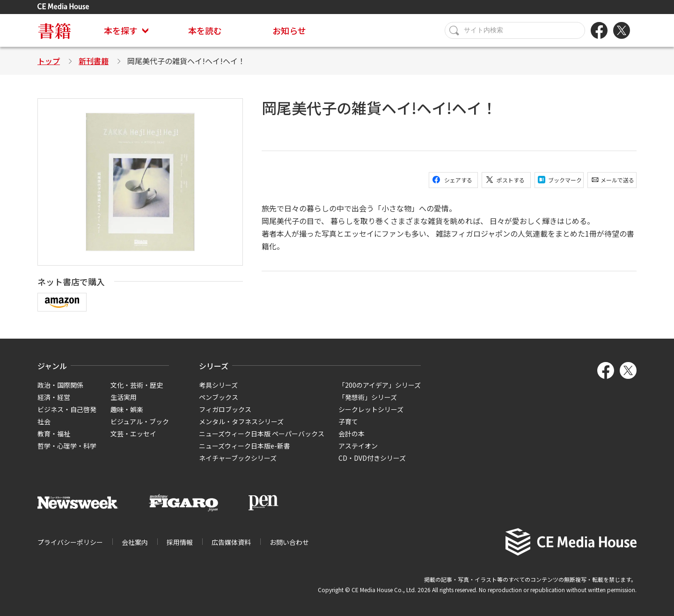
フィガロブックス (225, 409)
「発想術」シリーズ (368, 397)
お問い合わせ (289, 542)
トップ (49, 61)
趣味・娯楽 (127, 409)
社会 (44, 421)
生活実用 (124, 397)
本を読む (205, 30)
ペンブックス (219, 397)
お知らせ (289, 30)
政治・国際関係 (60, 385)
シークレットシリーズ (371, 409)
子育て (348, 421)
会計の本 (352, 434)
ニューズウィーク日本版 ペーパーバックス (262, 434)
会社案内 (135, 542)
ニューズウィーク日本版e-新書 (245, 446)
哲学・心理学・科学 (67, 446)
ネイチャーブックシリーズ (238, 458)
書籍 (54, 30)
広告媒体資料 (231, 542)
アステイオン (358, 446)
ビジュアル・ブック (140, 421)
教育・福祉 (54, 434)
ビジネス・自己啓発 (67, 409)
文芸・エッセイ (133, 434)
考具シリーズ (218, 385)
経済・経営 (54, 397)
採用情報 (180, 542)
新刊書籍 (94, 61)
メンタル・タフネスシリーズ (241, 421)
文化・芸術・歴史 (137, 385)
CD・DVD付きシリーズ (372, 458)
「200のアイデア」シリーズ (380, 385)
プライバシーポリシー (70, 542)
